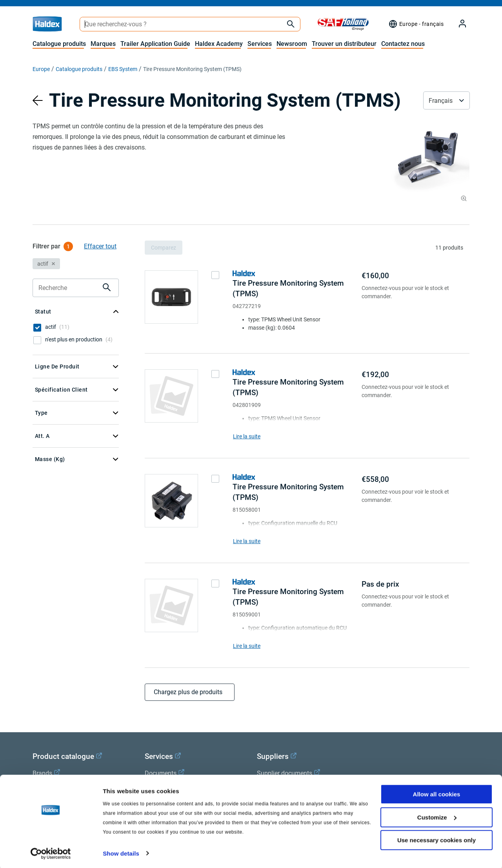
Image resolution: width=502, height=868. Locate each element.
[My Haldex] (458, 24)
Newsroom (292, 44)
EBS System (123, 69)
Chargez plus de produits (190, 692)
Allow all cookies (437, 794)
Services (260, 44)
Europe (41, 69)
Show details (121, 852)
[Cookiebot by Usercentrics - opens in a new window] (51, 853)
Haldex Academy (219, 44)
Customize (437, 816)
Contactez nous (403, 44)
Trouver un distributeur (344, 44)
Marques (103, 44)
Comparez (164, 248)
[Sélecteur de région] (416, 24)
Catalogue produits (59, 44)
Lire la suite (247, 436)
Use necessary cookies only (437, 840)
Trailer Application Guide (155, 44)
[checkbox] (37, 328)
